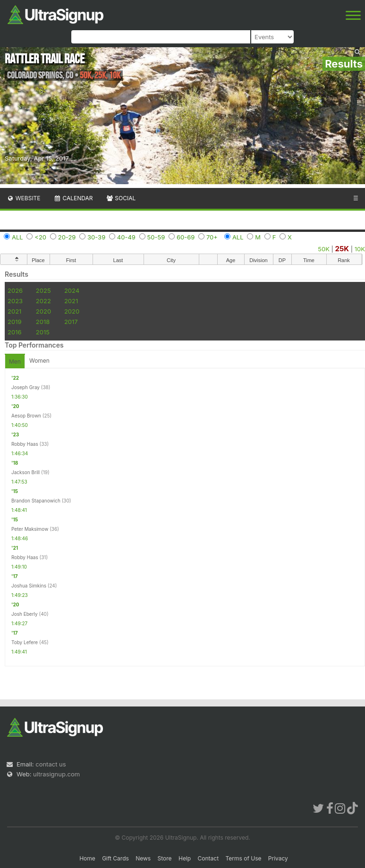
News (143, 858)
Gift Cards (115, 858)
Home (87, 858)
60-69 (186, 237)
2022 (43, 301)
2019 (14, 322)
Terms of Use (243, 858)
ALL (17, 237)
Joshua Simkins (29, 586)
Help (185, 858)
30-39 (96, 237)
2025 (43, 290)
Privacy (278, 858)
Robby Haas (25, 444)
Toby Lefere (25, 642)
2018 (43, 322)
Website (24, 198)
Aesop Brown (26, 416)
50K (324, 249)
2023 (15, 301)
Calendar (73, 198)
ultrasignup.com (56, 774)
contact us (51, 764)
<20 (40, 237)
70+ (212, 237)
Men (15, 362)
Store (165, 858)
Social (121, 198)
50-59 (156, 237)
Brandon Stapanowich (36, 501)
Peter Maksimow (30, 529)
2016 (14, 332)
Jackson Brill (25, 472)
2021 (71, 301)
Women (39, 361)
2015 (43, 332)
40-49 (126, 237)
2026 (15, 290)
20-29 (67, 237)
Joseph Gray (25, 387)
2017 (71, 322)
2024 (72, 290)
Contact (208, 858)
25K (342, 249)
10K (360, 249)
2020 (43, 311)
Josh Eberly (25, 614)
